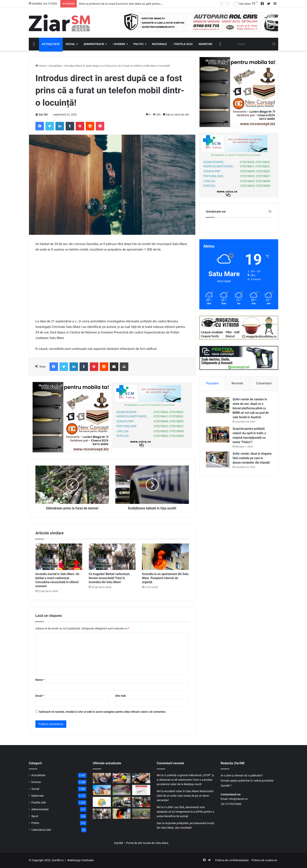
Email (40, 696)
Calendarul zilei (41, 830)
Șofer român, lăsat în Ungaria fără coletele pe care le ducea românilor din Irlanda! (252, 458)
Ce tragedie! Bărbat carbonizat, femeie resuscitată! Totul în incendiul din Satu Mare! (109, 578)
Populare (212, 383)
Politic (139, 44)
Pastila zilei (183, 44)
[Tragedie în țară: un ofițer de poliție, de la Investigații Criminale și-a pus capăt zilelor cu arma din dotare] (141, 814)
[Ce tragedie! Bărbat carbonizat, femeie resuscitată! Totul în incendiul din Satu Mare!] (112, 557)
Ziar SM (43, 115)
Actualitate (51, 44)
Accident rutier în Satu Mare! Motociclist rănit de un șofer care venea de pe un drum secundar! (185, 796)
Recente (237, 383)
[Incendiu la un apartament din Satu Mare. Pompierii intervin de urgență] (165, 557)
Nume (40, 680)
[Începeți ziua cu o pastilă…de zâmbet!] (102, 802)
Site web (120, 696)
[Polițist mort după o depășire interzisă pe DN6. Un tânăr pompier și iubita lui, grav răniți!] (122, 802)
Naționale (159, 44)
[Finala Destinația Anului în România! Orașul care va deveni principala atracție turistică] (102, 790)
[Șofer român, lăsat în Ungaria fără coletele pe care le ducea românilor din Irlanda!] (218, 459)
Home (41, 66)
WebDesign (74, 860)
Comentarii (264, 383)
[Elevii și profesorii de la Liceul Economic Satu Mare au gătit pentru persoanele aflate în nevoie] (102, 778)
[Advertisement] (112, 287)
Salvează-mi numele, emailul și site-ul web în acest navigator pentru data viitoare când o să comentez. (102, 712)
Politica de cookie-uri (264, 860)
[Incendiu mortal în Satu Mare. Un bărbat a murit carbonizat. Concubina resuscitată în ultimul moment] (59, 557)
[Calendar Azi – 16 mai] (141, 790)
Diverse (119, 44)
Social (70, 44)
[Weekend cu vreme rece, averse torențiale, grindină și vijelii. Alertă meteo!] (122, 790)
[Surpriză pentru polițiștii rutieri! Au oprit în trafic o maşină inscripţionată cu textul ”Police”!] (218, 435)
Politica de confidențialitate (232, 860)
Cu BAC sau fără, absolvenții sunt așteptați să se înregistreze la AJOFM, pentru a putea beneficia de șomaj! (185, 812)
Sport (35, 816)
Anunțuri (205, 44)
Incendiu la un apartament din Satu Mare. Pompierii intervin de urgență (165, 578)
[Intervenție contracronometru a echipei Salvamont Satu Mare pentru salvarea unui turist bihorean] (122, 778)
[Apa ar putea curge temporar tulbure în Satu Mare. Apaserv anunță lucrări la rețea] (141, 778)
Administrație (94, 44)
